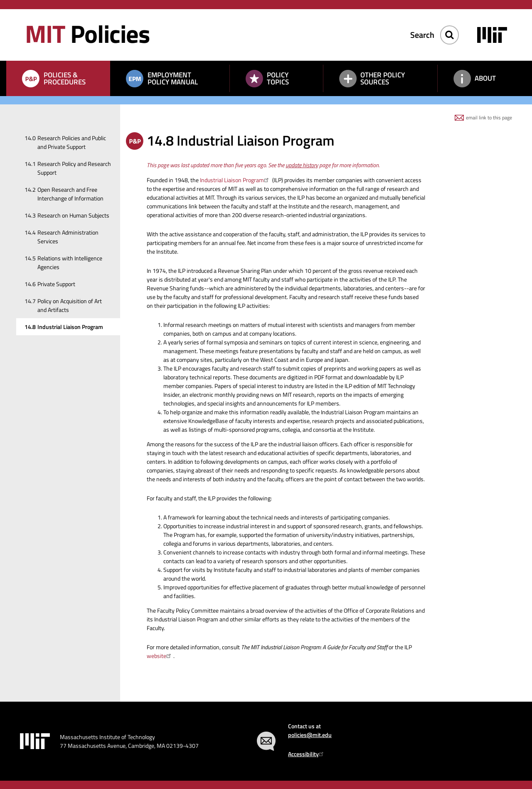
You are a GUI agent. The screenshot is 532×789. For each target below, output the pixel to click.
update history (302, 165)
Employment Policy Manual (173, 78)
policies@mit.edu (310, 735)
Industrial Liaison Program (235, 180)
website (160, 656)
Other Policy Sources (383, 78)
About (485, 78)
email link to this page (489, 117)
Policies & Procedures (65, 78)
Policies (87, 33)
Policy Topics (278, 78)
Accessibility (307, 754)
